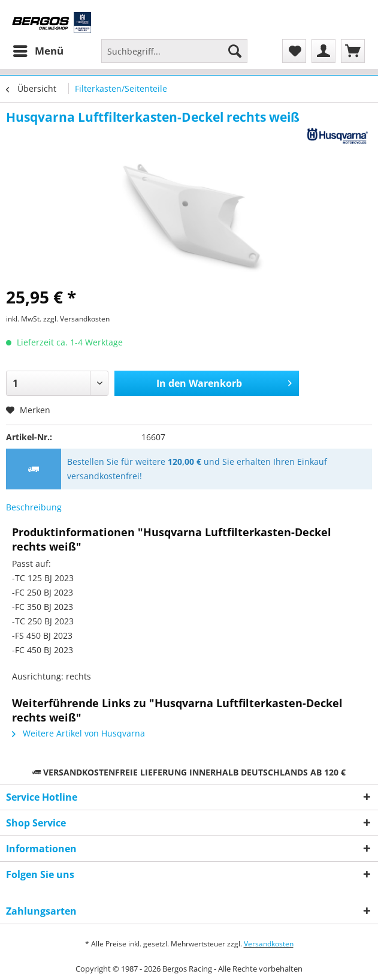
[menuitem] (38, 51)
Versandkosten (269, 944)
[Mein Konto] (323, 51)
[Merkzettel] (294, 51)
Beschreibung (34, 507)
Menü (38, 49)
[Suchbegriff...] (174, 51)
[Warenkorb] (353, 51)
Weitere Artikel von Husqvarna (78, 733)
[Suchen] (235, 51)
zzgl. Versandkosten (76, 319)
